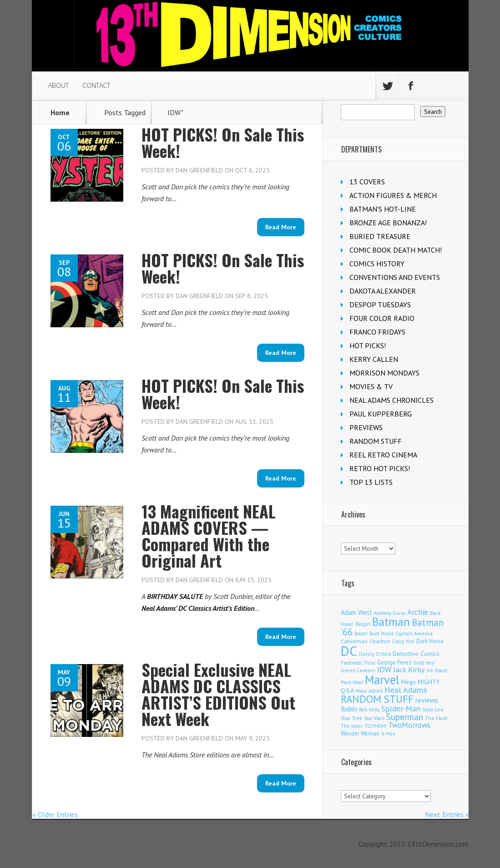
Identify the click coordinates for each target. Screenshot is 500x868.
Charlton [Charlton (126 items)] (380, 641)
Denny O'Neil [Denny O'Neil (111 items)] (375, 654)
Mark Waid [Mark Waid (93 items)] (352, 682)
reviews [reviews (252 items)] (427, 700)
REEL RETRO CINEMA (383, 455)
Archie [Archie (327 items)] (418, 612)
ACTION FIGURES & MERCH (393, 195)
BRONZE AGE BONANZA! (388, 223)
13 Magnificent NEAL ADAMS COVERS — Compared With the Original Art (209, 536)
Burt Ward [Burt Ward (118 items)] (381, 633)
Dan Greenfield (199, 170)
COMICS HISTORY (377, 264)
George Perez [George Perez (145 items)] (394, 662)
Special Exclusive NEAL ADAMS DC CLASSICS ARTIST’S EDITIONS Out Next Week (218, 694)
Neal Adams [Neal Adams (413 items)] (406, 690)
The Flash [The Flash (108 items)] (436, 718)
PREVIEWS (366, 427)
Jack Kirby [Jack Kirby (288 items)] (409, 669)
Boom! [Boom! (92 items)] (361, 634)
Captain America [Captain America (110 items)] (414, 633)
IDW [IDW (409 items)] (384, 669)
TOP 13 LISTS (371, 482)
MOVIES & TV (371, 386)
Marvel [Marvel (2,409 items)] (382, 680)
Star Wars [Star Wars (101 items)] (374, 718)
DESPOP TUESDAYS (380, 305)
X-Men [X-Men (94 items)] (388, 734)
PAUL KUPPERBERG (381, 414)
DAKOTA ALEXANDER (383, 291)
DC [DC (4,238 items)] (349, 651)
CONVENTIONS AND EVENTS (395, 277)
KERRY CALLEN (374, 359)
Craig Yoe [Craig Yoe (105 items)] (403, 641)
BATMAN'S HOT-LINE (383, 209)
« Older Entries (55, 814)
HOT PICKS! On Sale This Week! (223, 142)
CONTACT (96, 85)
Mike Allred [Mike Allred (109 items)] (369, 691)
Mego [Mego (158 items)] (409, 682)
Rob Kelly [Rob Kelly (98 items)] (369, 710)
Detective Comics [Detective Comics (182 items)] (416, 654)
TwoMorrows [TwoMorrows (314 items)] (409, 725)
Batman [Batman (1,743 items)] (391, 622)
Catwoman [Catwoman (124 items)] (354, 641)
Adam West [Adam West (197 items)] (356, 612)
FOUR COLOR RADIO (382, 318)
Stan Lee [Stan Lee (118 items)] (433, 709)
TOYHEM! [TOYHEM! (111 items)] (375, 726)
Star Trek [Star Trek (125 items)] (351, 718)
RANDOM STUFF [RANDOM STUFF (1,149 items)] (377, 699)
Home (60, 112)
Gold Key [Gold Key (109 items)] (424, 662)
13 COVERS (367, 182)
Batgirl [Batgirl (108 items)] (363, 624)
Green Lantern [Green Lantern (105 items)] (358, 670)
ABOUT (58, 85)
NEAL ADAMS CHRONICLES (391, 400)
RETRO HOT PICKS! (380, 468)
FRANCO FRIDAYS (377, 332)
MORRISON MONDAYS (384, 373)
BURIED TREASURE (380, 236)
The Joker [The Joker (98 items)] (352, 726)
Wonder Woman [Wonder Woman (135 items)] (360, 733)
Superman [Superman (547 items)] (405, 717)
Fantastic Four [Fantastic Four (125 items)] (358, 662)
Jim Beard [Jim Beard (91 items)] (437, 670)
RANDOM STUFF (376, 441)
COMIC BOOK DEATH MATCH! (396, 250)
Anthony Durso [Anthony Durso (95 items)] (390, 613)
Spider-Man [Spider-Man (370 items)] (401, 708)
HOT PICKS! (368, 345)
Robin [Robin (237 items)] (349, 709)
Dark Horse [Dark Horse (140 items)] (430, 641)
